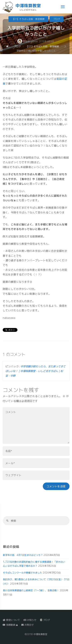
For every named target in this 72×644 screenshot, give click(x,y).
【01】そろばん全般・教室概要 (28, 19)
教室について (11, 620)
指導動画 (10, 625)
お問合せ (27, 625)
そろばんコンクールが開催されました (22, 573)
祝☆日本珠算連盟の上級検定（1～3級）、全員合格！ (31, 590)
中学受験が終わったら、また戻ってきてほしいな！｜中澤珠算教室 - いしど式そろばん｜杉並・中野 (35, 371)
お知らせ (30, 620)
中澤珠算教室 (28, 6)
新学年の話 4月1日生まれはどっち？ (23, 555)
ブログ (57, 19)
